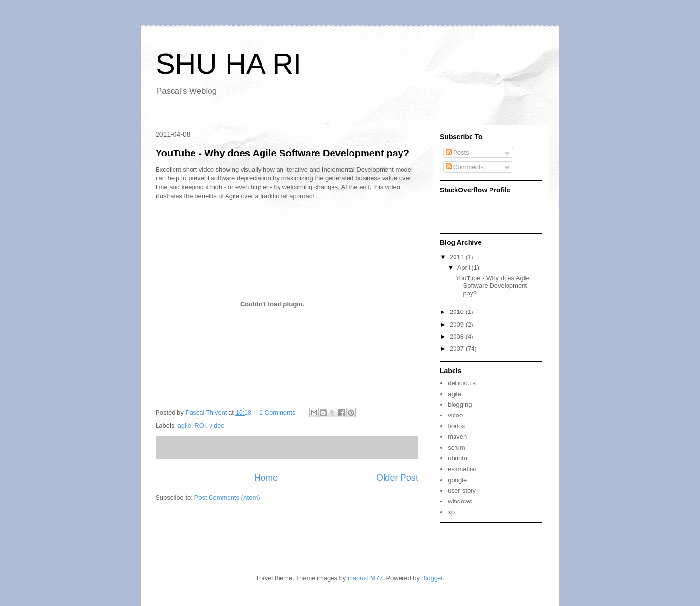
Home (266, 478)
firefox (456, 426)
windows (460, 501)
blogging (460, 405)
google (457, 480)
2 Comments (278, 412)
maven (457, 437)
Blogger (432, 578)
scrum (456, 447)
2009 (458, 324)
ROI (200, 425)
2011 (458, 257)
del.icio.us (462, 383)
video (217, 425)
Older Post (397, 478)
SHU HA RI (228, 64)
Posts (457, 152)
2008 (458, 337)
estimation (462, 469)
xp (451, 512)
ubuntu (457, 458)
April (465, 268)
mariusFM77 (365, 578)
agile (184, 425)
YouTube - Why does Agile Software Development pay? (282, 153)
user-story (462, 491)
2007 (458, 349)
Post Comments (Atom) (227, 497)
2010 (458, 312)
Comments (465, 167)
